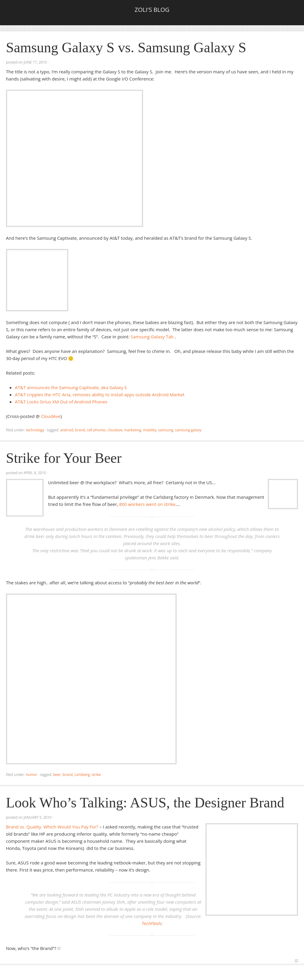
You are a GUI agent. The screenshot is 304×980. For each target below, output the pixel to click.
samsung (166, 430)
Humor (31, 775)
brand (80, 430)
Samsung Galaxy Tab (152, 337)
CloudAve (51, 416)
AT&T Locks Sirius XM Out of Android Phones (61, 402)
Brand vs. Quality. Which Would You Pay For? (52, 827)
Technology (35, 430)
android (66, 430)
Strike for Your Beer (64, 458)
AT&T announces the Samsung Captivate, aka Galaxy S (71, 387)
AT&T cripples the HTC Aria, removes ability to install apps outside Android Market (100, 394)
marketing (133, 430)
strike (96, 775)
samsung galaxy (188, 430)
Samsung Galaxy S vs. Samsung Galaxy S (126, 47)
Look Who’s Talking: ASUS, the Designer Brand (145, 803)
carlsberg (82, 775)
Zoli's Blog (152, 10)
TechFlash (151, 923)
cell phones (96, 430)
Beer (57, 775)
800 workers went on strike (147, 504)
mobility (150, 430)
